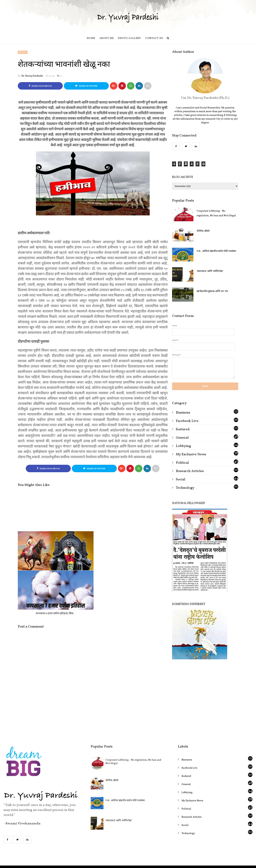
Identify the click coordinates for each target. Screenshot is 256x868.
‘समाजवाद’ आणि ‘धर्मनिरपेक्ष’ (210, 271)
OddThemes (141, 862)
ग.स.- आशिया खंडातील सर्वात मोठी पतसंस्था (216, 251)
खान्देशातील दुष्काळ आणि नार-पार (212, 291)
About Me (107, 38)
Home (91, 38)
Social (23, 52)
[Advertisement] (205, 695)
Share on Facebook (40, 86)
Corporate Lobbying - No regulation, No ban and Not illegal (216, 213)
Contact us (154, 38)
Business (183, 413)
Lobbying (183, 446)
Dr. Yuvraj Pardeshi (32, 76)
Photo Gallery (130, 38)
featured (183, 429)
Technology (185, 488)
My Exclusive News (191, 454)
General (182, 438)
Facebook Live (187, 421)
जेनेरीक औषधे (203, 231)
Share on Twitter (86, 86)
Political (182, 463)
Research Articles (190, 471)
